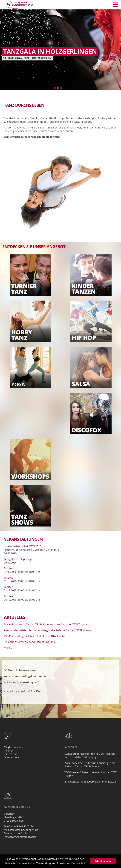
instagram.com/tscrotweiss (20, 837)
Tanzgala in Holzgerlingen (19, 559)
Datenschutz (11, 757)
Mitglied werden (13, 747)
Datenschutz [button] (79, 863)
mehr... (8, 648)
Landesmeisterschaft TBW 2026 (23, 546)
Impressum (11, 754)
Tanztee (9, 568)
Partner (9, 751)
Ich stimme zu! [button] (103, 861)
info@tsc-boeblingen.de (24, 830)
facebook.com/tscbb (16, 833)
